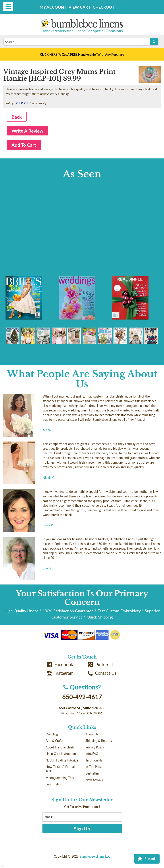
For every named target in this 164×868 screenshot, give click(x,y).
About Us (92, 734)
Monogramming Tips (60, 778)
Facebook (60, 664)
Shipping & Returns (99, 741)
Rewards (147, 859)
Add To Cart (24, 145)
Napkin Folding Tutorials (62, 760)
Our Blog (52, 734)
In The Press (94, 767)
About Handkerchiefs (60, 747)
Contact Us (102, 673)
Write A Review (27, 131)
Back (17, 117)
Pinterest (100, 664)
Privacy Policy (95, 747)
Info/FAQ (92, 754)
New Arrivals (94, 780)
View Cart (80, 7)
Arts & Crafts (54, 741)
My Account (53, 7)
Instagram (60, 673)
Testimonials (94, 760)
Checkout (104, 7)
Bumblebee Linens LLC (95, 856)
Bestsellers (93, 773)
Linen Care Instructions (61, 754)
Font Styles (53, 784)
